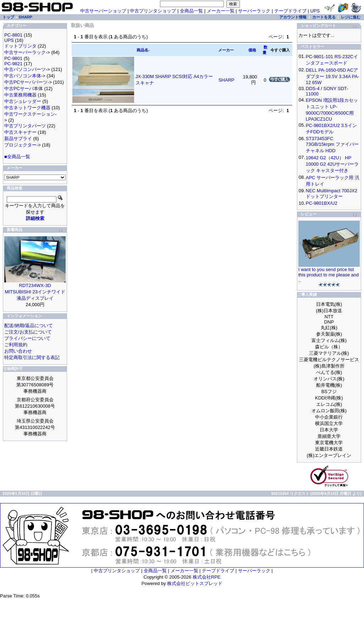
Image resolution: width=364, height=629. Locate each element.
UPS (315, 11)
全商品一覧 (191, 11)
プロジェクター (20, 145)
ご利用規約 (16, 345)
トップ (8, 17)
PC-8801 (13, 35)
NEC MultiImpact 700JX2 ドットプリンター (332, 194)
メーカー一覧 (221, 11)
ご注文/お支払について (28, 332)
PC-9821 (13, 64)
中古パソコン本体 (23, 76)
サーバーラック (254, 11)
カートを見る (324, 17)
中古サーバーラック (25, 52)
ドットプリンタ (20, 46)
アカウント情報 (293, 17)
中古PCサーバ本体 (24, 89)
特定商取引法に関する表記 (32, 357)
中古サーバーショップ (103, 11)
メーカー (226, 50)
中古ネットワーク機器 (27, 108)
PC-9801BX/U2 (322, 203)
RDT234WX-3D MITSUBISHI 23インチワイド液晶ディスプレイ (35, 292)
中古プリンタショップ (153, 11)
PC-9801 (13, 58)
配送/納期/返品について (29, 325)
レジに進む (351, 17)
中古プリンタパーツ (25, 126)
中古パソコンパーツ (25, 69)
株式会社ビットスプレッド (195, 583)
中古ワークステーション (30, 114)
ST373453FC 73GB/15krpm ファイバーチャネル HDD (332, 145)
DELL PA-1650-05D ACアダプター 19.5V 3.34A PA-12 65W (333, 76)
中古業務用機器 (20, 95)
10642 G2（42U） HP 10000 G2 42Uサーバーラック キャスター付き (332, 164)
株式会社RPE (207, 577)
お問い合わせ (18, 351)
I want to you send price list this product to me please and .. (329, 275)
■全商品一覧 (17, 157)
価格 (252, 50)
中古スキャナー (20, 132)
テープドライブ (290, 11)
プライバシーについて (27, 338)
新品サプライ (18, 139)
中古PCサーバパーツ (26, 82)
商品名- (143, 50)
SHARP (25, 17)
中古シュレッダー (23, 101)
